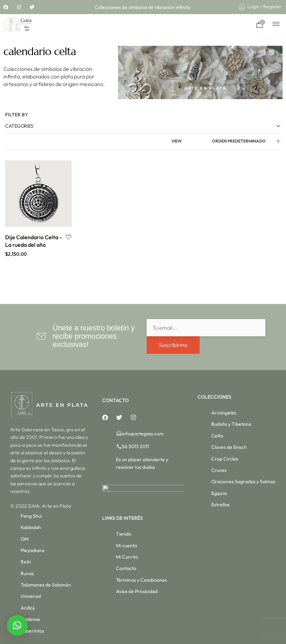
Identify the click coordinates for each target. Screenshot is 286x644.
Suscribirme (173, 345)
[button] (17, 625)
